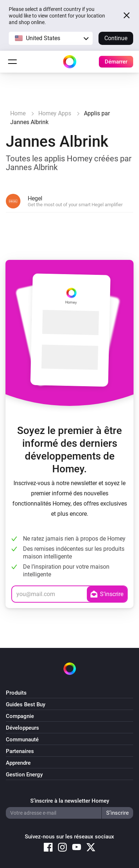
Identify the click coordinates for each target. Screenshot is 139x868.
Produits (16, 693)
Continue (116, 38)
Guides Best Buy (26, 704)
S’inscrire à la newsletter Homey (70, 801)
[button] (51, 38)
